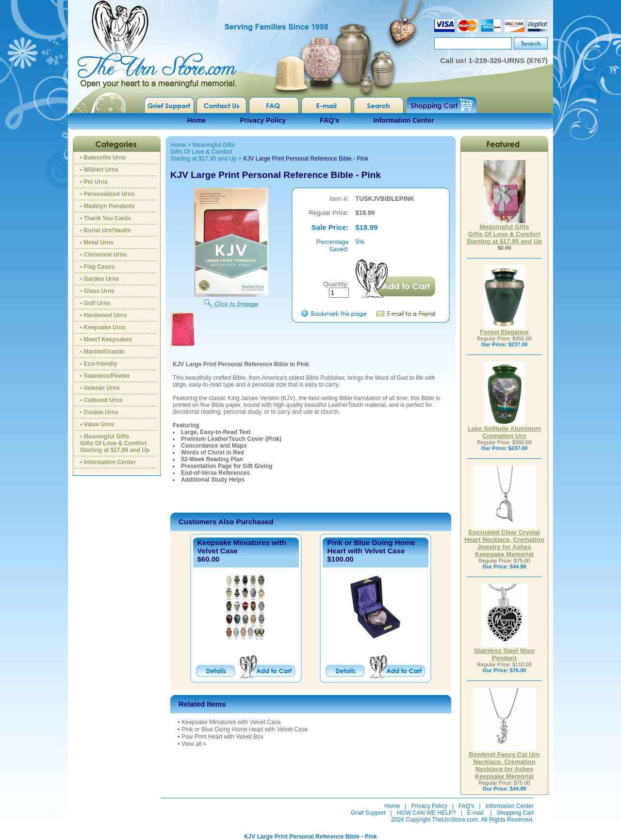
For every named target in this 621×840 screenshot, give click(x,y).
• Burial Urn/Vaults (105, 230)
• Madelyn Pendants (107, 206)
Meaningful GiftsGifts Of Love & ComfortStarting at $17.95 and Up (204, 152)
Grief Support (368, 813)
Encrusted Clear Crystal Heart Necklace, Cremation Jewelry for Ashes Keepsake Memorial (504, 540)
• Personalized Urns (107, 194)
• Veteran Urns (100, 388)
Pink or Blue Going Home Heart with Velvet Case (371, 547)
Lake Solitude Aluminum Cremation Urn (504, 429)
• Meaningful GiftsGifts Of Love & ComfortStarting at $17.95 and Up (115, 443)
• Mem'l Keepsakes (106, 339)
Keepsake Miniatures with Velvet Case (231, 722)
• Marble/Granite (102, 352)
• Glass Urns (97, 291)
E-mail (475, 813)
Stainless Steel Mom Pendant (505, 651)
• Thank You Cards (106, 218)
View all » (194, 744)
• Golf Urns (95, 303)
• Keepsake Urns (103, 327)
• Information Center (108, 462)
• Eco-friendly (99, 364)
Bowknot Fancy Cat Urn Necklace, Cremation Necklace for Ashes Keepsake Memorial (504, 762)
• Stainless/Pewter (105, 376)
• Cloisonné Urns (103, 255)
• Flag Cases (97, 267)
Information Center (403, 120)
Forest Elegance (504, 329)
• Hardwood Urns (104, 315)
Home (197, 120)
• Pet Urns (94, 182)
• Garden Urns (99, 279)
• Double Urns (99, 412)
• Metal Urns (97, 242)
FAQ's (329, 120)
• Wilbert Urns (99, 170)
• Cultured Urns (101, 400)
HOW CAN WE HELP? (426, 813)
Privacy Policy (263, 120)
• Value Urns (97, 424)
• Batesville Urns (103, 158)
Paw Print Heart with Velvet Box (222, 737)
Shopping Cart (515, 813)
